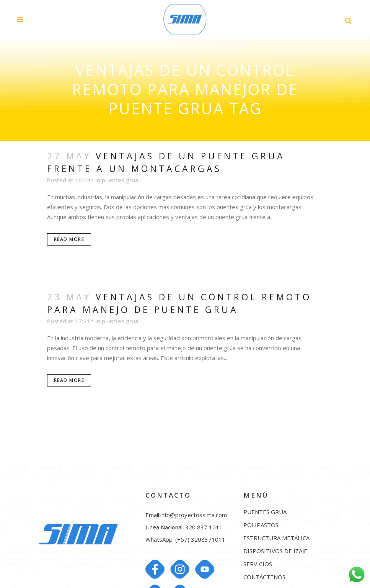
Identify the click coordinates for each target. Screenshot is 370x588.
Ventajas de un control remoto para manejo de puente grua (179, 303)
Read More (69, 239)
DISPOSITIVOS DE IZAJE (275, 551)
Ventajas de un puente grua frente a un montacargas (166, 162)
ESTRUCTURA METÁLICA (276, 538)
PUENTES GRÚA (265, 512)
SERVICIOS (258, 564)
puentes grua (120, 180)
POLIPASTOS (261, 525)
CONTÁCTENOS (264, 577)
